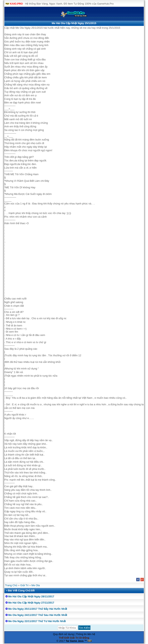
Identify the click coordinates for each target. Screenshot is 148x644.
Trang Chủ (11, 585)
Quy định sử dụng (63, 634)
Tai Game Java (74, 641)
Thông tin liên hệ (85, 634)
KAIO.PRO (16, 4)
